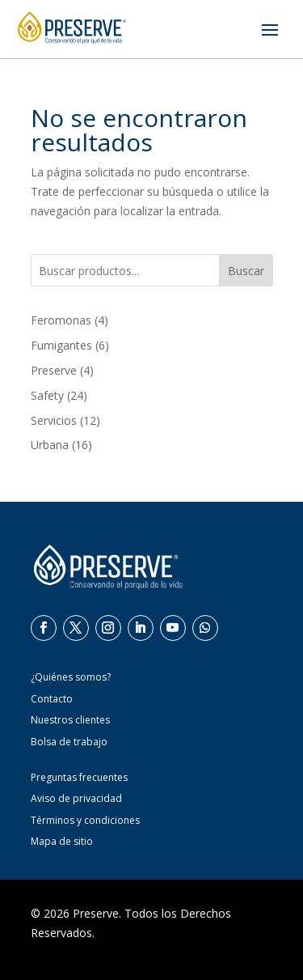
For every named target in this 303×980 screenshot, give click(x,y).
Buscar (246, 271)
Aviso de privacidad (76, 798)
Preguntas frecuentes (79, 777)
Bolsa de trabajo (69, 742)
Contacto (52, 699)
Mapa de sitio (62, 841)
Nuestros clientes (70, 720)
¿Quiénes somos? (71, 677)
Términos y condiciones (85, 820)
